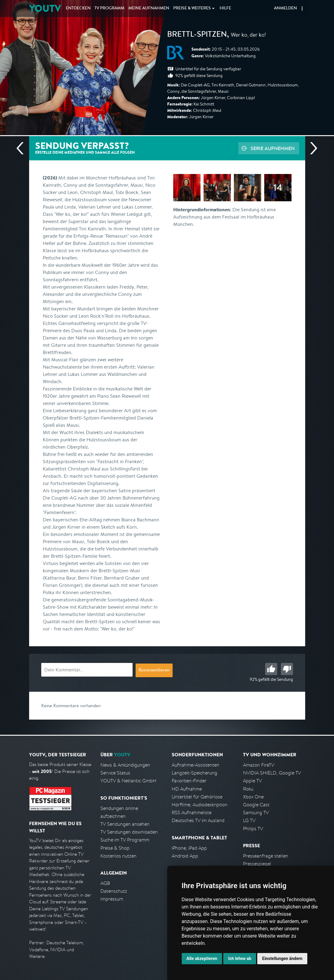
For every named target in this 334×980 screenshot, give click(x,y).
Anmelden (285, 8)
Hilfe (225, 8)
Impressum (112, 899)
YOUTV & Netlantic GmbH (128, 781)
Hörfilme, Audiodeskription (200, 805)
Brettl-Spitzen (197, 35)
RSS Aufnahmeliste (192, 813)
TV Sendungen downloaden (129, 832)
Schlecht (287, 669)
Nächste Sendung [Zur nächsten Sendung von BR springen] (311, 148)
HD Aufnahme (187, 789)
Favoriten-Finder (189, 781)
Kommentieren (154, 671)
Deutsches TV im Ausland (198, 820)
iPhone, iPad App (189, 848)
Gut (271, 669)
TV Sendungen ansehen (125, 824)
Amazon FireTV (259, 765)
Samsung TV (256, 813)
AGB (105, 883)
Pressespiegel (257, 864)
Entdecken (78, 8)
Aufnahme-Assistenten (196, 765)
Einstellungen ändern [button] (282, 958)
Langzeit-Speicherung (194, 773)
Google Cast (256, 805)
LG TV (249, 820)
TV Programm (109, 8)
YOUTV (45, 8)
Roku (248, 789)
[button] (302, 8)
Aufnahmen (149, 8)
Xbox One (253, 797)
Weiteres (192, 8)
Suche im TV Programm (125, 840)
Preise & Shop (115, 848)
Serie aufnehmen (273, 148)
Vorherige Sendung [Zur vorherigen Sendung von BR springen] (22, 148)
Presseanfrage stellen (266, 856)
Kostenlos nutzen (118, 856)
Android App (185, 856)
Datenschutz (114, 891)
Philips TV (253, 829)
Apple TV (252, 781)
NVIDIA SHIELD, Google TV (272, 773)
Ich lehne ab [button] (240, 958)
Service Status (115, 773)
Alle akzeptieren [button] (202, 958)
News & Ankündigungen (125, 765)
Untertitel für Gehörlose (197, 797)
